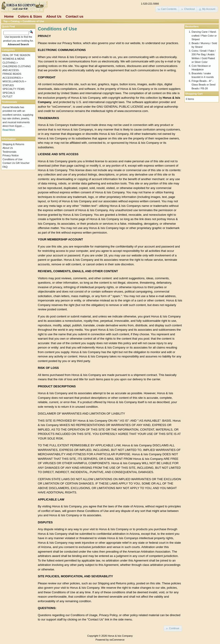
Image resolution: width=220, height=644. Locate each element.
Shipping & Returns (13, 144)
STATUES (8, 85)
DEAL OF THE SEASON (16, 55)
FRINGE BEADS (12, 74)
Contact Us (9, 163)
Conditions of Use (33, 21)
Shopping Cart (194, 94)
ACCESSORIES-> (13, 78)
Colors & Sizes (30, 16)
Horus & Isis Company (120, 636)
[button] (167, 9)
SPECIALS (9, 93)
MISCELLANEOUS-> (14, 81)
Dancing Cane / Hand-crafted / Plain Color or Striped (204, 36)
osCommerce (117, 640)
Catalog (15, 21)
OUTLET (7, 96)
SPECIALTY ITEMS (14, 89)
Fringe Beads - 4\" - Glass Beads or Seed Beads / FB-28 (203, 85)
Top (5, 21)
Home (9, 16)
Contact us (74, 16)
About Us (54, 16)
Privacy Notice (11, 155)
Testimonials (10, 152)
